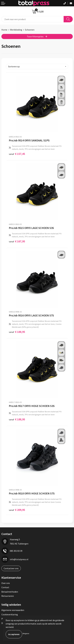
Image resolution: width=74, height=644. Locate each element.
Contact (5, 587)
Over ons (6, 583)
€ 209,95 (17, 510)
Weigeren (26, 633)
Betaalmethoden (10, 592)
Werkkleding (16, 30)
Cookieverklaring (10, 614)
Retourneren (8, 596)
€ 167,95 (17, 241)
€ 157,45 (17, 154)
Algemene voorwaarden (13, 610)
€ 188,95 (17, 332)
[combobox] (33, 19)
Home (4, 30)
